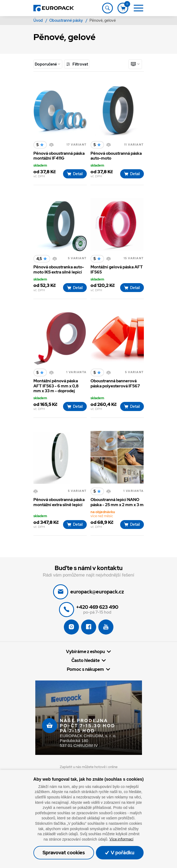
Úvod (39, 20)
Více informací (121, 839)
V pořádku (120, 853)
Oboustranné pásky (67, 20)
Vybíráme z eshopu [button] (85, 652)
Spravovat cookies (64, 853)
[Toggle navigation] (107, 8)
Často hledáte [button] (86, 660)
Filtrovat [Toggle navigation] (77, 64)
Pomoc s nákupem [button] (85, 669)
